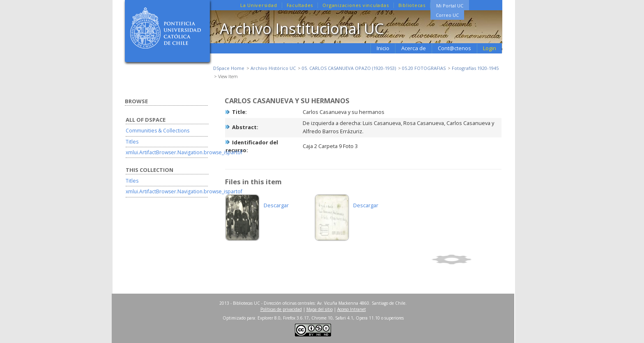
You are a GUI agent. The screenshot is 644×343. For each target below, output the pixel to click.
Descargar (276, 205)
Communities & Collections (158, 131)
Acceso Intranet (352, 309)
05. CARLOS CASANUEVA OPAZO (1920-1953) (349, 68)
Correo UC (447, 15)
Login (490, 48)
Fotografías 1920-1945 (475, 68)
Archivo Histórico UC (273, 68)
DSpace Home (229, 68)
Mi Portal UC (450, 6)
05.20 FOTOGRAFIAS (424, 68)
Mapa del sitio (320, 309)
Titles (132, 142)
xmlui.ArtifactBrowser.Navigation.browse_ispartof (184, 152)
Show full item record (465, 260)
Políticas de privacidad (281, 309)
